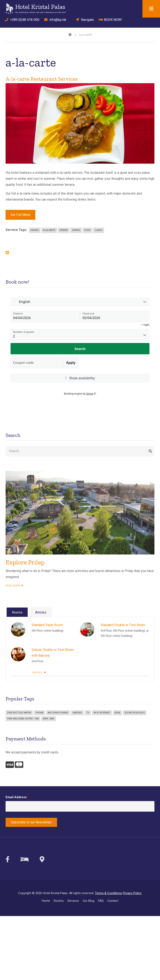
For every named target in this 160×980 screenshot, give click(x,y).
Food (87, 230)
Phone (39, 713)
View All (37, 672)
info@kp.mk (55, 20)
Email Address (16, 797)
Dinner (64, 230)
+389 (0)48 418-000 (21, 20)
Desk (117, 713)
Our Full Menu (20, 215)
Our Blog (88, 901)
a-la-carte (49, 230)
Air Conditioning (58, 713)
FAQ (101, 901)
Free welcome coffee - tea (23, 719)
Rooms (59, 901)
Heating (77, 713)
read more (13, 586)
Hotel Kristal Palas (40, 7)
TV (88, 713)
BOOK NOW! (110, 20)
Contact (113, 901)
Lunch (99, 230)
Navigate (84, 20)
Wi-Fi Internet (102, 713)
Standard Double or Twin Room (123, 625)
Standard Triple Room (47, 625)
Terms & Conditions (108, 893)
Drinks (35, 230)
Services (73, 901)
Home (46, 901)
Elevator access (135, 713)
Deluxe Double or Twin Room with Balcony (53, 653)
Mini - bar (49, 719)
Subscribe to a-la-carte (7, 253)
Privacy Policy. (132, 893)
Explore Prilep (25, 562)
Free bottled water (19, 713)
